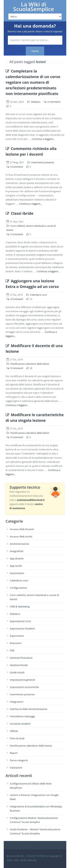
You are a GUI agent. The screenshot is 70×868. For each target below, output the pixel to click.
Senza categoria (19, 760)
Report (14, 753)
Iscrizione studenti (20, 724)
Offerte (14, 731)
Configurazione (18, 588)
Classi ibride (20, 213)
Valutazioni (16, 768)
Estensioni (16, 643)
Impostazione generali (22, 680)
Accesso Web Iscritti (21, 536)
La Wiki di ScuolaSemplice (34, 7)
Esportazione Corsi (20, 621)
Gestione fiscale (19, 665)
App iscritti (16, 566)
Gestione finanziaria (21, 658)
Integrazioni (17, 702)
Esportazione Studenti (22, 628)
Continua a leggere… (44, 139)
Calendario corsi (38, 295)
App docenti (17, 558)
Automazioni (17, 573)
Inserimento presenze (43, 162)
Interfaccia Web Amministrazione (29, 709)
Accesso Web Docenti (22, 529)
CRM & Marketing (20, 607)
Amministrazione (20, 544)
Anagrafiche (17, 551)
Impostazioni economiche (24, 687)
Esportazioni (17, 636)
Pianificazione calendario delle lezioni (30, 364)
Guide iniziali (17, 672)
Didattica (36, 102)
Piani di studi (17, 738)
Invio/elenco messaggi (22, 716)
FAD (12, 650)
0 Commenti (54, 102)
